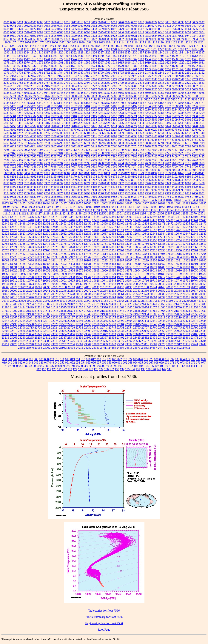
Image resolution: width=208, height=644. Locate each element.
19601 (63, 281)
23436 (153, 338)
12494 (88, 227)
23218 (5, 338)
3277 (94, 86)
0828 (114, 36)
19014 (153, 270)
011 (62, 359)
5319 (121, 116)
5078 (60, 96)
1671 (74, 66)
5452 (7, 126)
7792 (7, 170)
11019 (96, 207)
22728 (71, 327)
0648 (168, 32)
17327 (145, 250)
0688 (7, 36)
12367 (168, 213)
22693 (5, 327)
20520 (47, 294)
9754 (168, 197)
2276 (94, 79)
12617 (145, 230)
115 (198, 366)
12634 (79, 234)
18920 (104, 270)
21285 (5, 304)
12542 (137, 227)
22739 (88, 327)
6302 (74, 133)
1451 (107, 56)
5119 (107, 99)
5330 (195, 116)
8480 (128, 187)
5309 (67, 116)
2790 (67, 83)
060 (115, 363)
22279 (71, 321)
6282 (20, 133)
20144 (153, 287)
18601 (195, 264)
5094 (168, 96)
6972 (74, 146)
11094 (96, 210)
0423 (40, 29)
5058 (141, 93)
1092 (95, 42)
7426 (7, 160)
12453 (63, 224)
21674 (145, 307)
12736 (79, 240)
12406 (203, 217)
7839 (40, 170)
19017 (162, 270)
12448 (22, 224)
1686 (161, 66)
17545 (129, 254)
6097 (188, 126)
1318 (54, 52)
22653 (170, 324)
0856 (40, 39)
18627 (5, 267)
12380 (63, 217)
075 (193, 363)
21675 (153, 307)
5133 (194, 99)
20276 (96, 291)
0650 (181, 32)
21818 (63, 311)
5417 (60, 123)
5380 (74, 120)
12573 (5, 230)
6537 (20, 140)
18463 (112, 264)
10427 (46, 200)
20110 (79, 287)
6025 (121, 126)
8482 (141, 187)
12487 (71, 227)
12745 (121, 240)
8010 (161, 170)
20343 (153, 291)
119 (49, 369)
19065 (14, 274)
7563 (161, 160)
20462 (14, 294)
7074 (134, 146)
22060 (203, 314)
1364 (47, 56)
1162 (137, 46)
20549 (112, 294)
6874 (87, 143)
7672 (128, 166)
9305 (141, 193)
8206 (54, 180)
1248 (100, 49)
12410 (30, 220)
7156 (168, 150)
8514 (20, 190)
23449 (162, 338)
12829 (79, 247)
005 (31, 359)
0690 (20, 36)
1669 (60, 66)
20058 (203, 284)
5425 (114, 123)
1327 (101, 52)
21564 (96, 307)
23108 (153, 334)
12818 (195, 244)
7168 (33, 153)
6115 (33, 130)
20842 (178, 297)
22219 (178, 317)
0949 (168, 39)
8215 (114, 180)
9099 (181, 190)
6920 (7, 146)
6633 (74, 140)
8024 (175, 170)
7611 (161, 163)
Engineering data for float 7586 (104, 623)
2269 (47, 79)
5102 (7, 99)
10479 (14, 203)
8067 (33, 173)
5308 (60, 116)
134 (122, 369)
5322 (141, 116)
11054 (128, 207)
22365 (104, 321)
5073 (27, 96)
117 (39, 369)
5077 (54, 96)
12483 (47, 227)
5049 (87, 93)
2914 (40, 86)
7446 (27, 160)
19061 (203, 270)
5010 (47, 89)
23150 (178, 334)
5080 (74, 96)
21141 (145, 301)
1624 (175, 63)
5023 (127, 89)
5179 (54, 106)
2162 (60, 76)
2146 (161, 73)
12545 (153, 227)
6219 (94, 130)
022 (120, 359)
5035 (7, 93)
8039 (188, 170)
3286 (154, 86)
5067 (195, 93)
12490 (79, 227)
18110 (46, 260)
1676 (101, 66)
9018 (121, 190)
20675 (104, 297)
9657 (81, 197)
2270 (54, 79)
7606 (134, 163)
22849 (55, 331)
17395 (5, 254)
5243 (33, 113)
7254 (13, 156)
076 (198, 363)
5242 (27, 113)
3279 (107, 86)
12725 (22, 240)
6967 (54, 146)
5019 (107, 89)
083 (31, 366)
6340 (201, 133)
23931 (186, 344)
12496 (96, 227)
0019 (114, 22)
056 (94, 363)
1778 (20, 73)
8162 (33, 177)
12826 (55, 247)
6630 (54, 140)
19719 (153, 281)
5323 (148, 116)
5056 (128, 93)
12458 (104, 224)
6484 (188, 136)
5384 (94, 120)
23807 (88, 344)
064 (135, 363)
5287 (175, 113)
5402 (195, 120)
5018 (101, 89)
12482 (38, 227)
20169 (186, 287)
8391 (155, 183)
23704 (203, 341)
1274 (141, 49)
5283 (155, 113)
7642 (40, 166)
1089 (75, 42)
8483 (148, 187)
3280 (114, 86)
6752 (201, 140)
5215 (53, 109)
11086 (48, 210)
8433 (20, 187)
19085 (55, 274)
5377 (60, 120)
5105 (27, 99)
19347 (88, 277)
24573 (137, 348)
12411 (38, 220)
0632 (107, 32)
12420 (104, 220)
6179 (73, 130)
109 (167, 366)
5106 (34, 99)
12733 (63, 240)
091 (73, 366)
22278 (63, 321)
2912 (27, 86)
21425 (129, 304)
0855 (33, 39)
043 (26, 363)
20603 (203, 294)
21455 (161, 304)
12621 (178, 230)
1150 (58, 46)
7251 (195, 153)
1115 (128, 42)
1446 (81, 56)
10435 (79, 200)
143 (169, 369)
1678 (114, 66)
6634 (81, 140)
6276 (181, 130)
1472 (128, 56)
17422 (22, 254)
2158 (40, 76)
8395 (181, 183)
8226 (148, 180)
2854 (7, 86)
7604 (121, 163)
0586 (60, 32)
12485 (63, 227)
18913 (96, 270)
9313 (168, 193)
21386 (104, 304)
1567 (168, 59)
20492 (30, 294)
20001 (129, 284)
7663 (94, 166)
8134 (154, 173)
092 (78, 366)
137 (138, 369)
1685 (155, 66)
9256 (13, 193)
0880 (107, 39)
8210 (81, 180)
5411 (20, 123)
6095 (175, 126)
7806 (13, 170)
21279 (202, 301)
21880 (194, 311)
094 (89, 366)
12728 (38, 240)
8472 (101, 187)
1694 (7, 69)
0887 (134, 39)
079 (10, 366)
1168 (177, 46)
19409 (153, 277)
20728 (145, 297)
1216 (94, 49)
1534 (101, 59)
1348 (7, 56)
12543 (145, 227)
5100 (195, 96)
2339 (128, 79)
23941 (195, 344)
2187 (202, 76)
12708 (145, 237)
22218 (170, 317)
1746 (33, 69)
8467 (87, 187)
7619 (201, 163)
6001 (27, 126)
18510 (137, 264)
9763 (12, 200)
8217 (127, 180)
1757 (107, 69)
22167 (96, 317)
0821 (81, 36)
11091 (72, 210)
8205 (47, 180)
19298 (30, 277)
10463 (186, 200)
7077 (141, 146)
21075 (113, 301)
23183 (186, 334)
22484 (203, 321)
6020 (87, 126)
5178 (47, 106)
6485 (195, 136)
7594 (60, 163)
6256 (168, 130)
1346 (195, 52)
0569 (20, 32)
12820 (5, 247)
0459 (101, 29)
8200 (20, 180)
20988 (72, 301)
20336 (145, 291)
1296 (7, 52)
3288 (168, 86)
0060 (81, 26)
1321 (67, 52)
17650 (186, 254)
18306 (153, 260)
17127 (22, 250)
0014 (87, 22)
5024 (134, 89)
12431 (170, 220)
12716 (186, 237)
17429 (38, 254)
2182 (188, 76)
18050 (162, 257)
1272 (127, 49)
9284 (67, 193)
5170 (195, 103)
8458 (67, 187)
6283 (27, 133)
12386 (112, 217)
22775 (178, 327)
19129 (112, 274)
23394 (112, 338)
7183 (54, 153)
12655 (47, 237)
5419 (74, 123)
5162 (141, 103)
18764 (145, 267)
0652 (195, 32)
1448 (87, 56)
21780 (5, 311)
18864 (71, 270)
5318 (114, 116)
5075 (40, 96)
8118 (100, 173)
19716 (145, 281)
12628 (30, 234)
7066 (114, 146)
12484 (55, 227)
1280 (181, 49)
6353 (20, 136)
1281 (188, 49)
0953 (175, 39)
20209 (14, 291)
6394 (134, 136)
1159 (117, 46)
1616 (128, 63)
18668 (47, 267)
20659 (88, 297)
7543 (87, 160)
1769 (188, 69)
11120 (54, 213)
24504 (120, 348)
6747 (168, 140)
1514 (7, 59)
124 (75, 369)
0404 (175, 26)
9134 (201, 190)
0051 (20, 26)
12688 (88, 237)
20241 (47, 291)
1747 (40, 69)
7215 (141, 153)
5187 (101, 106)
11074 (202, 207)
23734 (22, 344)
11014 (72, 207)
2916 (53, 86)
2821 (195, 83)
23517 (63, 341)
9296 (101, 193)
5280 (134, 113)
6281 (13, 133)
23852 (129, 344)
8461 (74, 187)
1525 (81, 59)
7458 (33, 160)
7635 (27, 166)
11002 (31, 207)
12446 (5, 224)
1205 (80, 49)
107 (157, 366)
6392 (121, 136)
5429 (127, 123)
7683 (148, 166)
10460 (170, 200)
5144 (67, 103)
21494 (22, 307)
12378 (47, 217)
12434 (186, 220)
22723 (47, 327)
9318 (181, 193)
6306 (101, 133)
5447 (175, 123)
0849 (202, 36)
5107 (41, 99)
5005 (13, 89)
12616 (137, 230)
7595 (67, 163)
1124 (187, 42)
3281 (121, 86)
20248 (63, 291)
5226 (121, 109)
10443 (120, 200)
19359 (104, 277)
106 (152, 366)
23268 (14, 338)
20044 (178, 284)
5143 (60, 103)
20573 (145, 294)
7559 (155, 160)
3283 (134, 86)
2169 (107, 76)
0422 (33, 29)
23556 (104, 341)
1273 (134, 49)
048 (52, 363)
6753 (7, 143)
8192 (175, 177)
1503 (155, 56)
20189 (5, 291)
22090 (38, 317)
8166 (60, 177)
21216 (178, 301)
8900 (94, 190)
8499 (195, 187)
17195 (71, 250)
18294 (137, 260)
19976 (96, 284)
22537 (63, 324)
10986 (137, 203)
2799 (121, 83)
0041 (13, 26)
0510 (161, 29)
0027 (141, 22)
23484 (14, 341)
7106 (60, 150)
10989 (162, 203)
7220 (161, 153)
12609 (79, 230)
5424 (107, 123)
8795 (33, 190)
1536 (114, 59)
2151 (195, 73)
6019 (80, 126)
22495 (5, 324)
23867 (153, 344)
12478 (5, 227)
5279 (128, 113)
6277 (188, 130)
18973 (129, 270)
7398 (148, 156)
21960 (104, 314)
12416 (71, 220)
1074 (14, 42)
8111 (94, 173)
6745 (154, 140)
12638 (112, 234)
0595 (101, 32)
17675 (195, 254)
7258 (27, 156)
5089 (134, 96)
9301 (114, 193)
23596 (137, 341)
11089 (56, 210)
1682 (134, 66)
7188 (87, 153)
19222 (203, 274)
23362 (88, 338)
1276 (154, 49)
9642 (40, 197)
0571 (33, 32)
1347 (202, 52)
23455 (178, 338)
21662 (121, 307)
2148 (175, 73)
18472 (121, 264)
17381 (195, 250)
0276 (161, 26)
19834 (5, 284)
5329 (188, 116)
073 (183, 363)
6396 (141, 136)
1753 (81, 69)
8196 (195, 177)
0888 (141, 39)
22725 (63, 327)
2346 (175, 79)
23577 (121, 341)
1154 (84, 46)
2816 (161, 83)
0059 (74, 26)
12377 (38, 217)
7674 (134, 166)
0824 (101, 36)
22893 (88, 331)
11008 (55, 207)
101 (125, 366)
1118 (148, 42)
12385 (104, 217)
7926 (94, 170)
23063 (79, 334)
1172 (203, 46)
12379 (55, 217)
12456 (88, 224)
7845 (47, 170)
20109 (71, 287)
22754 (129, 327)
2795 (94, 83)
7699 (168, 166)
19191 (170, 274)
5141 (47, 103)
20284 (104, 291)
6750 (188, 140)
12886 (153, 247)
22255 (22, 321)
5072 (20, 96)
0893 (155, 39)
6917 (188, 143)
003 (20, 359)
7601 (107, 163)
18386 (47, 264)
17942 (88, 257)
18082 (5, 260)
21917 (63, 314)
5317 (107, 116)
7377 (101, 156)
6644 (141, 140)
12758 (203, 240)
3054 (74, 86)
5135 (7, 103)
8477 (121, 187)
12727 (30, 240)
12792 (186, 244)
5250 (81, 113)
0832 (141, 36)
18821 (5, 270)
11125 (70, 213)
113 (188, 366)
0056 (54, 26)
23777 (55, 344)
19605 (71, 281)
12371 (201, 213)
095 (94, 366)
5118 (100, 99)
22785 (186, 327)
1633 (13, 66)
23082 (121, 334)
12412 (46, 220)
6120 (53, 130)
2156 (27, 76)
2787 (47, 83)
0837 (175, 36)
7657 (74, 166)
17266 (96, 250)
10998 (23, 207)
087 (52, 366)
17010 (186, 247)
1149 (51, 46)
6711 (148, 140)
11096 (104, 210)
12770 (38, 244)
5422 (94, 123)
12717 (194, 237)
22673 (186, 324)
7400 (155, 156)
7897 (81, 170)
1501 (141, 56)
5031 (181, 89)
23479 (203, 338)
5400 (181, 120)
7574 (202, 160)
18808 (186, 267)
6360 (67, 136)
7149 (121, 150)
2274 (81, 79)
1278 (168, 49)
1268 (107, 49)
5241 (20, 113)
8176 (107, 177)
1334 (121, 52)
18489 (129, 264)
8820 (47, 190)
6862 (67, 143)
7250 (188, 153)
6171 (60, 130)
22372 (112, 321)
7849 (54, 170)
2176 (155, 76)
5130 (174, 99)
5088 (128, 96)
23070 (96, 334)
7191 (107, 153)
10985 (129, 203)
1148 (44, 46)
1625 (181, 63)
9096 (175, 190)
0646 (161, 32)
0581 (40, 32)
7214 (134, 153)
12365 (152, 213)
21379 (96, 304)
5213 (40, 109)
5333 (13, 120)
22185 (120, 317)
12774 (55, 244)
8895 (67, 190)
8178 (114, 177)
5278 (121, 113)
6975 (81, 146)
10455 (145, 200)
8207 (60, 180)
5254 (101, 113)
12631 (55, 234)
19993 (112, 284)
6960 (40, 146)
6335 (168, 133)
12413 (55, 220)
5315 (94, 116)
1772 (202, 69)
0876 (87, 39)
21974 (129, 314)
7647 (47, 166)
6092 (154, 126)
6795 (60, 143)
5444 (154, 123)
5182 (74, 106)
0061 (87, 26)
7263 (54, 156)
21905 (47, 314)
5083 (94, 96)
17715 (5, 257)
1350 (20, 56)
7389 (134, 156)
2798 (114, 83)
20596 (186, 294)
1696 (20, 69)
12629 (38, 234)
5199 (181, 106)
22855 (63, 331)
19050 (195, 270)
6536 (13, 140)
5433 (134, 123)
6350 (7, 136)
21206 (169, 301)
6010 (54, 126)
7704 (181, 166)
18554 (153, 264)
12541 (129, 227)
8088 (74, 173)
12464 (145, 224)
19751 (186, 281)
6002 (33, 126)
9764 (19, 200)
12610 (88, 230)
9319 (188, 193)
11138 (78, 213)
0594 (94, 32)
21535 (79, 307)
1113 (115, 42)
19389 (129, 277)
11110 (7, 213)
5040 (40, 93)
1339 (155, 52)
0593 (87, 32)
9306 (148, 193)
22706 (22, 327)
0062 (94, 26)
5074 (33, 96)
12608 (71, 230)
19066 (22, 274)
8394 (175, 183)
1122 (174, 42)
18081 (203, 257)
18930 (112, 270)
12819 (203, 244)
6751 (195, 140)
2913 (33, 86)
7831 (27, 170)
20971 (63, 301)
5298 (195, 113)
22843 (47, 331)
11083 (23, 210)
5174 (20, 106)
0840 (188, 36)
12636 (96, 234)
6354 (27, 136)
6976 (87, 146)
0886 (128, 39)
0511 (168, 29)
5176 (33, 106)
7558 (148, 160)
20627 (47, 297)
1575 (20, 63)
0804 (47, 36)
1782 (47, 73)
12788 (162, 244)
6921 (13, 146)
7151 (134, 150)
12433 (178, 220)
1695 (13, 69)
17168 (47, 250)
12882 (121, 247)
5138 (27, 103)
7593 (54, 163)
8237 (161, 180)
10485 (22, 203)
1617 (134, 63)
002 (15, 359)
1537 (121, 59)
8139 (168, 173)
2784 (27, 83)
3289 (175, 86)
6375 (87, 136)
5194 (148, 106)
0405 (181, 26)
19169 (145, 274)
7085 (195, 146)
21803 (22, 311)
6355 (33, 136)
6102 (13, 130)
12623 (194, 230)
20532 (79, 294)
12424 (129, 220)
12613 (112, 230)
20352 (162, 291)
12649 (203, 234)
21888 (5, 314)
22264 (38, 321)
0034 (188, 22)
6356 (40, 136)
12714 (178, 237)
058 (104, 363)
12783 (121, 244)
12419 (96, 220)
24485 (112, 348)
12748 (137, 240)
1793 (114, 73)
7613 (175, 163)
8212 (94, 180)
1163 (144, 46)
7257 (20, 156)
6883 (121, 143)
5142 (54, 103)
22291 (79, 321)
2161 (54, 76)
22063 (5, 317)
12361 (119, 213)
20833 (170, 297)
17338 (162, 250)
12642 (145, 234)
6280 (7, 133)
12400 (170, 217)
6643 (134, 140)
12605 (47, 230)
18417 (79, 264)
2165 (81, 76)
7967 (114, 170)
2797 (107, 83)
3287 (161, 86)
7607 (141, 163)
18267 (120, 260)
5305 (40, 116)
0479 (121, 29)
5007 (27, 89)
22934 (121, 331)
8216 (121, 180)
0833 (148, 36)
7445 (20, 160)
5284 (161, 113)
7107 (67, 150)
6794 (54, 143)
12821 (14, 247)
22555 (88, 324)
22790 (195, 327)
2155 (20, 76)
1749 (54, 69)
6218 (87, 130)
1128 (11, 46)
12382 (79, 217)
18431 (88, 264)
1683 (141, 66)
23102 (145, 334)
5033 (195, 89)
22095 (47, 317)
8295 (40, 183)
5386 (107, 120)
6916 (181, 143)
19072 (38, 274)
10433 (63, 200)
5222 (94, 109)
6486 (202, 136)
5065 (181, 93)
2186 (195, 76)
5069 (7, 96)
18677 (55, 267)
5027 (154, 89)
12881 (112, 247)
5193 (141, 106)
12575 (14, 230)
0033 (181, 22)
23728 (14, 344)
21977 (137, 314)
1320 (60, 52)
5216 (60, 109)
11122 (62, 213)
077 (204, 363)
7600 (101, 163)
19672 (121, 281)
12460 (121, 224)
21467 (178, 304)
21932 (71, 314)
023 (125, 359)
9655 (74, 197)
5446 (168, 123)
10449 (137, 200)
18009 (112, 257)
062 (125, 363)
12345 (86, 213)
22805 (5, 331)
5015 (80, 89)
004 (26, 359)
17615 (178, 254)
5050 (94, 93)
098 (110, 366)
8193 (181, 177)
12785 (137, 244)
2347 (181, 79)
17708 (203, 254)
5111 (61, 99)
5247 (60, 113)
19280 (14, 277)
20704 (129, 297)
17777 (30, 257)
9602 (201, 193)
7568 (181, 160)
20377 (195, 291)
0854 (27, 39)
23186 (195, 334)
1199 (40, 49)
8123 (114, 173)
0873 (67, 39)
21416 (120, 304)
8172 (81, 177)
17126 (14, 250)
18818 (195, 267)
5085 (107, 96)
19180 (161, 274)
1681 (128, 66)
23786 (71, 344)
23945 (22, 348)
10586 (88, 203)
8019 (168, 170)
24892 (178, 348)
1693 (202, 66)
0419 (13, 29)
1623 (168, 63)
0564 (188, 29)
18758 (129, 267)
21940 (88, 314)
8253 (195, 180)
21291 (22, 304)
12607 (63, 230)
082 (26, 366)
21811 (46, 311)
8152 (20, 177)
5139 (33, 103)
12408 (14, 220)
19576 (30, 281)
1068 (8, 42)
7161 (201, 150)
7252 (201, 153)
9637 (33, 197)
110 (172, 366)
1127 (5, 46)
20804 (153, 297)
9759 (195, 197)
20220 (22, 291)
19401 (145, 277)
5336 (27, 120)
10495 (55, 203)
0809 (67, 36)
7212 (121, 153)
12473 (178, 224)
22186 (129, 317)
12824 (38, 247)
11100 (137, 210)
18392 (63, 264)
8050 (202, 170)
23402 (121, 338)
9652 (67, 197)
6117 (40, 130)
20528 (71, 294)
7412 (181, 156)
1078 (41, 42)
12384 (96, 217)
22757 (145, 327)
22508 (30, 324)
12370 (193, 213)
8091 (81, 173)
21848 (137, 311)
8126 (127, 173)
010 (57, 359)
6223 (114, 130)
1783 (54, 73)
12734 (71, 240)
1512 (195, 56)
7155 (161, 150)
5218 (74, 109)
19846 (22, 284)
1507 (168, 56)
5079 (67, 96)
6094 (168, 126)
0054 (40, 26)
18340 (203, 260)
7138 (94, 150)
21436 (145, 304)
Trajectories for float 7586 (104, 611)
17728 (14, 257)
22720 (38, 327)
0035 (195, 22)
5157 (107, 103)
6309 (121, 133)
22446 (162, 321)
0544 (175, 29)
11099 (129, 210)
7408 (175, 156)
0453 (60, 29)
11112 (22, 213)
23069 (88, 334)
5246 (54, 113)
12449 (30, 224)
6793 (47, 143)
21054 (104, 301)
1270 (114, 49)
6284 (33, 133)
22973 (186, 331)
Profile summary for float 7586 (104, 617)
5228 (134, 109)
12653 (30, 237)
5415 (47, 123)
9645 (47, 197)
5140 (40, 103)
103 (136, 366)
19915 (63, 284)
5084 (101, 96)
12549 (162, 227)
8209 (74, 180)
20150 (170, 287)
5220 (80, 109)
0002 (13, 22)
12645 (170, 234)
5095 (175, 96)
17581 (153, 254)
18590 (178, 264)
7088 (7, 150)
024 (130, 359)
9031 (134, 190)
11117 (38, 213)
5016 (87, 89)
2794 (87, 83)
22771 (170, 327)
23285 (30, 338)
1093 (102, 42)
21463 (170, 304)
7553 (128, 160)
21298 (38, 304)
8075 (40, 173)
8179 (121, 177)
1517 (27, 59)
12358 (102, 213)
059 (109, 363)
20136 (129, 287)
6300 (60, 133)
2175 (148, 76)
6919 (202, 143)
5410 (13, 123)
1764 (155, 69)
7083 (181, 146)
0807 (60, 36)
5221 (87, 109)
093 (84, 366)
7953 (101, 170)
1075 (21, 42)
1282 (195, 49)
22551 (71, 324)
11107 (193, 210)
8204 (40, 180)
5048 (81, 93)
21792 (14, 311)
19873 (30, 284)
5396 (155, 120)
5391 (134, 120)
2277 (101, 79)
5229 (141, 109)
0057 (60, 26)
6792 (40, 143)
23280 (22, 338)
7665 (101, 166)
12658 (71, 237)
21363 (79, 304)
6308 (114, 133)
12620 (170, 230)
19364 (112, 277)
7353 (94, 156)
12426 (137, 220)
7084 (188, 146)
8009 (155, 170)
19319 (55, 277)
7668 (114, 166)
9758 (188, 197)
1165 (157, 46)
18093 (14, 260)
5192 (134, 106)
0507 (141, 29)
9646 (54, 197)
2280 (121, 79)
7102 (54, 150)
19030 (178, 270)
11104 (169, 210)
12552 (186, 227)
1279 (174, 49)
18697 (71, 267)
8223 (141, 180)
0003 (20, 22)
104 (141, 366)
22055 (195, 314)
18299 (145, 260)
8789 (27, 190)
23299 (38, 338)
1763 (148, 69)
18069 (195, 257)
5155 (94, 103)
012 (67, 359)
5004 (7, 89)
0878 (101, 39)
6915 (175, 143)
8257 (7, 183)
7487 (47, 160)
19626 (96, 281)
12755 (186, 240)
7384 (128, 156)
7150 (127, 150)
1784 (60, 73)
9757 (181, 197)
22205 (145, 317)
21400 (112, 304)
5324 (154, 116)
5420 (80, 123)
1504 (161, 56)
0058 (67, 26)
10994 (195, 203)
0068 (134, 26)
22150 (79, 317)
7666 (107, 166)
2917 (60, 86)
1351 (27, 56)
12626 (14, 234)
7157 (175, 150)
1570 (188, 59)
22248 (14, 321)
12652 (22, 237)
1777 (13, 73)
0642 (134, 32)
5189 (114, 106)
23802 (79, 344)
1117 (141, 42)
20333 (137, 291)
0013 (80, 22)
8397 (188, 183)
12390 (129, 217)
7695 (155, 166)
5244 (40, 113)
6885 (134, 143)
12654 (38, 237)
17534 (121, 254)
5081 (81, 96)
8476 (114, 187)
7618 (195, 163)
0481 (128, 29)
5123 (134, 99)
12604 (38, 230)
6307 (107, 133)
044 (31, 363)
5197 (168, 106)
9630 (7, 197)
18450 (96, 264)
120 (54, 369)
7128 (87, 150)
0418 (7, 29)
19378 (121, 277)
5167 (175, 103)
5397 (161, 120)
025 (135, 359)
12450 (38, 224)
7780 (195, 166)
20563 (129, 294)
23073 (112, 334)
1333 (114, 52)
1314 (27, 52)
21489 (14, 307)
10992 (186, 203)
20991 (80, 301)
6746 (161, 140)
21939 (79, 314)
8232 (154, 180)
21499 (30, 307)
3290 (181, 86)
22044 (186, 314)
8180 (128, 177)
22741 (96, 327)
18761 (137, 267)
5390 (128, 120)
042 (20, 363)
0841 (195, 36)
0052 (27, 26)
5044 (54, 93)
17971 (96, 257)
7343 (67, 156)
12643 (153, 234)
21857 (145, 311)
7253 (7, 156)
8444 (40, 187)
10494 (47, 203)
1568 (175, 59)
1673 (87, 66)
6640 (114, 140)
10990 (170, 203)
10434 (71, 200)
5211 (27, 109)
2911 (20, 86)
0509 (155, 29)
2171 (121, 76)
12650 (5, 237)
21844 (120, 311)
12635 (88, 234)
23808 (96, 344)
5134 (201, 99)
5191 (128, 106)
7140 (107, 150)
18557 (162, 264)
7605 (128, 163)
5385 (101, 120)
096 (99, 366)
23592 (129, 341)
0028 (148, 22)
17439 (55, 254)
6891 (161, 143)
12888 (162, 247)
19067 (30, 274)
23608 (162, 341)
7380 (114, 156)
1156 (97, 46)
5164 (155, 103)
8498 (188, 187)
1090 (82, 42)
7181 (40, 153)
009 (52, 359)
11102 (153, 210)
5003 (201, 86)
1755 (94, 69)
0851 (7, 39)
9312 (161, 193)
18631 (14, 267)
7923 (87, 170)
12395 (145, 217)
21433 (137, 304)
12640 (129, 234)
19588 (47, 281)
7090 (20, 150)
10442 (112, 200)
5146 (81, 103)
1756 (101, 69)
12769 (30, 244)
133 (117, 369)
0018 (107, 22)
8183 (141, 177)
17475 (79, 254)
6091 (148, 126)
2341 (141, 79)
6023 (107, 126)
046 (41, 363)
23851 (121, 344)
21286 (14, 304)
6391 (114, 136)
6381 (94, 136)
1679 (121, 66)
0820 (74, 36)
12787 (153, 244)
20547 (104, 294)
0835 (161, 36)
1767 (175, 69)
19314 (47, 277)
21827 (79, 311)
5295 (188, 113)
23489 (22, 341)
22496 (14, 324)
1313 (20, 52)
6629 (47, 140)
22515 (38, 324)
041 (15, 363)
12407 (5, 220)
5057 (134, 93)
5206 (195, 106)
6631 (60, 140)
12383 (88, 217)
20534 (88, 294)
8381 (114, 183)
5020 (114, 89)
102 (131, 366)
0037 (201, 22)
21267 (194, 301)
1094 (109, 42)
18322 (186, 260)
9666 (107, 197)
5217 (67, 109)
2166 (87, 76)
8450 (54, 187)
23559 (112, 341)
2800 (128, 83)
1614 (114, 63)
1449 (94, 56)
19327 (63, 277)
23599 (153, 341)
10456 (153, 200)
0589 (67, 32)
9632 (20, 197)
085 (42, 366)
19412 (162, 277)
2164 (74, 76)
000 (5, 359)
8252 (188, 180)
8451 (60, 187)
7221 (168, 153)
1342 (175, 52)
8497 (181, 187)
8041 (195, 170)
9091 (148, 190)
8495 (175, 187)
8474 (107, 187)
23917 (178, 344)
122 (65, 369)
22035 (178, 314)
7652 (67, 166)
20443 (5, 294)
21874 (178, 311)
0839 (181, 36)
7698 (161, 166)
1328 (107, 52)
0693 (40, 36)
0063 (101, 26)
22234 (194, 317)
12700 (112, 237)
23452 (170, 338)
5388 (114, 120)
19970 (88, 284)
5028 (161, 89)
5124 (141, 99)
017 (93, 359)
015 (83, 359)
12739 (88, 240)
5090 (141, 96)
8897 (74, 190)
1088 (68, 42)
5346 (47, 120)
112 (182, 366)
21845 (129, 311)
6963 (47, 146)
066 (146, 363)
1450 (101, 56)
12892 (178, 247)
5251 (87, 113)
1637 (33, 66)
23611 (178, 341)
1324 (87, 52)
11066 (185, 207)
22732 (79, 327)
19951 (71, 284)
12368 (176, 213)
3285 (148, 86)
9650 (60, 197)
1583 (74, 63)
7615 (188, 163)
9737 (134, 197)
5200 (188, 106)
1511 (188, 56)
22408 (129, 321)
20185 (203, 287)
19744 (170, 281)
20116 (88, 287)
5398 (168, 120)
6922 (20, 146)
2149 (181, 73)
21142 (153, 301)
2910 (13, 86)
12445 (203, 220)
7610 (155, 163)
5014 (74, 89)
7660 (81, 166)
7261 (40, 156)
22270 (47, 321)
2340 (134, 79)
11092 (80, 210)
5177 (40, 106)
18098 (30, 260)
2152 (202, 73)
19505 (5, 281)
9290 (74, 193)
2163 (67, 76)
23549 (96, 341)
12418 (87, 220)
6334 (161, 133)
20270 (79, 291)
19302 (38, 277)
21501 (38, 307)
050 (62, 363)
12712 (170, 237)
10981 (96, 203)
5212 (33, 109)
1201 (53, 49)
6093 (161, 126)
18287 (129, 260)
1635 (27, 66)
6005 (40, 126)
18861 (55, 270)
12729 (47, 240)
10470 (202, 200)
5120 (114, 99)
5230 (148, 109)
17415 (14, 254)
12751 (162, 240)
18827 (22, 270)
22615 (137, 324)
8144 (188, 173)
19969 (79, 284)
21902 (38, 314)
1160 (124, 46)
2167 (94, 76)
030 (161, 359)
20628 (55, 297)
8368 (67, 183)
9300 (107, 193)
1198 (33, 49)
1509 (175, 56)
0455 (74, 29)
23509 (47, 341)
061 (120, 363)
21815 (55, 311)
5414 (40, 123)
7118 (80, 150)
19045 (186, 270)
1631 (202, 63)
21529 (71, 307)
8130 (148, 173)
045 (36, 363)
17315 (137, 250)
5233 (168, 109)
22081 (30, 317)
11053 (120, 207)
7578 (13, 163)
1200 (47, 49)
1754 (87, 69)
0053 (33, 26)
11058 (153, 207)
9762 (5, 200)
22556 (96, 324)
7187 (81, 153)
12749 (145, 240)
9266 (47, 193)
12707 (137, 237)
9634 (27, 197)
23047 (38, 334)
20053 (186, 284)
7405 (168, 156)
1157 (104, 46)
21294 (30, 304)
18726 (96, 267)
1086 (55, 42)
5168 (181, 103)
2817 (168, 83)
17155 (38, 250)
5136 (13, 103)
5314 (87, 116)
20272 (88, 291)
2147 (168, 73)
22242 (203, 317)
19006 (145, 270)
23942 (203, 344)
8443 (33, 187)
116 (203, 366)
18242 (112, 260)
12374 (22, 217)
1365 (54, 56)
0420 (20, 29)
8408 (7, 187)
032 (172, 359)
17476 (88, 254)
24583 (145, 348)
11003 (39, 207)
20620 (30, 297)
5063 (168, 93)
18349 (5, 264)
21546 (88, 307)
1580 (54, 63)
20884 (195, 297)
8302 (47, 183)
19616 (88, 281)
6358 (54, 136)
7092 (27, 150)
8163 (40, 177)
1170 (190, 46)
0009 (54, 22)
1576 (27, 63)
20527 (63, 294)
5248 (67, 113)
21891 (22, 314)
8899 (87, 190)
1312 (13, 52)
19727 (162, 281)
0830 (128, 36)
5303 (27, 116)
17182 (63, 250)
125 (80, 369)
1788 (87, 73)
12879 (96, 247)
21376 (87, 304)
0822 (87, 36)
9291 (81, 193)
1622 (161, 63)
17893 (55, 257)
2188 (7, 79)
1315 (33, 52)
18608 (203, 264)
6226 (134, 130)
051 (67, 363)
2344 (161, 79)
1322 (74, 52)
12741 (96, 240)
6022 (101, 126)
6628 (40, 140)
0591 (74, 32)
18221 (96, 260)
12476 (195, 224)
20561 (121, 294)
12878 (88, 247)
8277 (13, 183)
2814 (148, 83)
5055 (121, 93)
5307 (54, 116)
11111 (15, 213)
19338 (71, 277)
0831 (134, 36)
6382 (101, 136)
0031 (168, 22)
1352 (33, 56)
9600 (195, 193)
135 (127, 369)
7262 (47, 156)
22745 (112, 327)
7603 (114, 163)
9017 (114, 190)
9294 (94, 193)
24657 (153, 348)
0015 (94, 22)
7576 (7, 163)
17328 (153, 250)
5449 (188, 123)
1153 (77, 46)
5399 (175, 120)
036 (193, 359)
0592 (81, 32)
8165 (54, 177)
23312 (47, 338)
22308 (96, 321)
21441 (153, 304)
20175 (194, 287)
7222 (175, 153)
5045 (60, 93)
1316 (40, 52)
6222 (107, 130)
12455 (79, 224)
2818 (175, 83)
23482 (5, 341)
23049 (47, 334)
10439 (104, 200)
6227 (141, 130)
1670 (67, 66)
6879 (101, 143)
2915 (47, 86)
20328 (121, 291)
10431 (54, 200)
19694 (129, 281)
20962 (47, 301)
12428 (145, 220)
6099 (201, 126)
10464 (194, 200)
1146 (31, 46)
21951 (96, 314)
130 (107, 369)
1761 (134, 69)
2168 (101, 76)
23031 (22, 334)
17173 (55, 250)
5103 (14, 99)
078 (5, 366)
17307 (121, 250)
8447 (47, 187)
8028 (181, 170)
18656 (38, 267)
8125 (121, 173)
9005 (101, 190)
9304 (134, 193)
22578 (112, 324)
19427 (170, 277)
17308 (129, 250)
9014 (107, 190)
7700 (175, 166)
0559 (181, 29)
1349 (13, 56)
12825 (47, 247)
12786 (145, 244)
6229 (154, 130)
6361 (74, 136)
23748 (30, 344)
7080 (161, 146)
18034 (153, 257)
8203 (33, 180)
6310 (128, 133)
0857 (47, 39)
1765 (161, 69)
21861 (153, 311)
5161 (134, 103)
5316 (101, 116)
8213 (101, 180)
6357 (47, 136)
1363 (40, 56)
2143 (141, 73)
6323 (141, 133)
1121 (167, 42)
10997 (15, 207)
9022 (127, 190)
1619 (148, 63)
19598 (55, 281)
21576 (104, 307)
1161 (130, 46)
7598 (87, 163)
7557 (141, 160)
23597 (145, 341)
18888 (88, 270)
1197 (27, 49)
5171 (202, 103)
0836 (168, 36)
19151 (137, 274)
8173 (87, 177)
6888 (148, 143)
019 (104, 359)
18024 (137, 257)
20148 (161, 287)
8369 (74, 183)
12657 (63, 237)
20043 (170, 284)
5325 (161, 116)
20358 (178, 291)
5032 (188, 89)
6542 (27, 140)
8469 (94, 187)
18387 (55, 264)
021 (114, 359)
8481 (134, 187)
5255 (107, 113)
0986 (202, 39)
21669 (137, 307)
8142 (175, 173)
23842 (112, 344)
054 (83, 363)
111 (177, 366)
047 (47, 363)
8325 (54, 183)
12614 (120, 230)
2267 (33, 79)
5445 (161, 123)
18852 (47, 270)
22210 (153, 317)
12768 (22, 244)
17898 (63, 257)
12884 (137, 247)
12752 (170, 240)
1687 (168, 66)
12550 (170, 227)
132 (112, 369)
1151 (64, 46)
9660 (94, 197)
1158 (111, 46)
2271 (60, 79)
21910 (55, 314)
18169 (79, 260)
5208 (7, 109)
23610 (170, 341)
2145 (155, 73)
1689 (181, 66)
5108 (47, 99)
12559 (203, 227)
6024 (114, 126)
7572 (195, 160)
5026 (148, 89)
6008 (47, 126)
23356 (79, 338)
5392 (141, 120)
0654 (202, 32)
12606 (55, 230)
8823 (53, 190)
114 (193, 366)
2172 (128, 76)
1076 (28, 42)
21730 (178, 307)
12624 (203, 230)
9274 (54, 193)
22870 (71, 331)
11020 (104, 207)
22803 (203, 327)
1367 (67, 56)
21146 (161, 301)
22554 (79, 324)
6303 (81, 133)
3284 (141, 86)
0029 (154, 22)
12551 (178, 227)
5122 (127, 99)
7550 (114, 160)
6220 (100, 130)
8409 (13, 187)
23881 (170, 344)
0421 (27, 29)
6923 (27, 146)
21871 (170, 311)
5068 (202, 93)
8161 (27, 177)
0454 (67, 29)
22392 (121, 321)
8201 (27, 180)
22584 (121, 324)
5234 (175, 109)
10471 (5, 203)
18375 (38, 264)
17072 (203, 247)
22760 (153, 327)
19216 (194, 274)
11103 (161, 210)
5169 (188, 103)
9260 (27, 193)
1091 (88, 42)
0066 (121, 26)
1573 (7, 63)
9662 (101, 197)
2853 (202, 83)
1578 (40, 63)
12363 (135, 213)
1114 (122, 42)
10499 (71, 203)
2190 (20, 79)
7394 (141, 156)
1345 (188, 52)
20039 (153, 284)
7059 (107, 146)
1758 (114, 69)
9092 (154, 190)
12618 (153, 230)
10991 (178, 203)
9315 (175, 193)
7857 (67, 170)
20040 (161, 284)
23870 (162, 344)
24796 (170, 348)
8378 (101, 183)
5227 (127, 109)
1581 (60, 63)
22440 (153, 321)
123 (70, 369)
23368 (96, 338)
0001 (7, 22)
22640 (153, 324)
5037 (20, 93)
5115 (87, 99)
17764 (22, 257)
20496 (38, 294)
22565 (104, 324)
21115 (129, 301)
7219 (154, 153)
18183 (87, 260)
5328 (181, 116)
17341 (170, 250)
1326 (94, 52)
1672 (81, 66)
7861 (74, 170)
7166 (20, 153)
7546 (94, 160)
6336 (175, 133)
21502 (47, 307)
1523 (67, 59)
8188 (161, 177)
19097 (71, 274)
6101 (7, 130)
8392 (161, 183)
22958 (153, 331)
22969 (162, 331)
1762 (141, 69)
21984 (145, 314)
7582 (20, 163)
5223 (101, 109)
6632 (67, 140)
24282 (88, 348)
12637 (104, 234)
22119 (63, 317)
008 (47, 359)
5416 (53, 123)
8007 (148, 170)
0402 (168, 26)
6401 (161, 136)
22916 (104, 331)
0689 (13, 36)
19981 (104, 284)
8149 (7, 177)
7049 (94, 146)
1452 (114, 56)
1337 (141, 52)
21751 (186, 307)
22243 (5, 321)
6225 (127, 130)
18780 (162, 267)
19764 (195, 281)
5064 (175, 93)
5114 (80, 99)
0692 (33, 36)
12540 (121, 227)
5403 (202, 120)
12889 (170, 247)
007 (41, 359)
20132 (104, 287)
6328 (148, 133)
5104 (20, 99)
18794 (170, 267)
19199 (178, 274)
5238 (201, 109)
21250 (186, 301)
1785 (67, 73)
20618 (14, 297)
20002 (137, 284)
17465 (63, 254)
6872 (74, 143)
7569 (188, 160)
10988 (153, 203)
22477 (195, 321)
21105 (121, 301)
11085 (40, 210)
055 (88, 363)
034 (182, 359)
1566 (161, 59)
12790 (170, 244)
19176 (153, 274)
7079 (155, 146)
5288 (181, 113)
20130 (96, 287)
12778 (79, 244)
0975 (188, 39)
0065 (114, 26)
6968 (60, 146)
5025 (141, 89)
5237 (195, 109)
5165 (161, 103)
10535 (79, 203)
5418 (67, 123)
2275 (87, 79)
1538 (128, 59)
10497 (63, 203)
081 (21, 366)
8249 (181, 180)
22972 (178, 331)
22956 (145, 331)
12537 (112, 227)
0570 (27, 32)
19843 (14, 284)
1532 (94, 59)
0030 (161, 22)
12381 (71, 217)
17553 (137, 254)
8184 (148, 177)
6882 (114, 143)
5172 (7, 106)
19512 (14, 281)
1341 (168, 52)
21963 (112, 314)
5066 (188, 93)
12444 (194, 220)
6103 (20, 130)
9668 (114, 197)
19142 (129, 274)
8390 (148, 183)
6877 (94, 143)
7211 (114, 153)
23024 (14, 334)
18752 (121, 267)
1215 (87, 49)
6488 (7, 140)
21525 (63, 307)
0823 (94, 36)
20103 (55, 287)
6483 (181, 136)
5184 (87, 106)
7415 (188, 156)
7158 (181, 150)
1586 (94, 63)
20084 (30, 287)
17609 (170, 254)
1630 (195, 63)
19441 (178, 277)
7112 (74, 150)
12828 (71, 247)
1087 (61, 42)
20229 (38, 291)
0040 (7, 26)
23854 (137, 344)
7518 (67, 160)
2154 (13, 76)
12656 (55, 237)
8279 (20, 183)
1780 (33, 73)
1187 (13, 49)
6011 (60, 126)
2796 (101, 83)
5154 (87, 103)
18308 (161, 260)
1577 (33, 63)
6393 (128, 136)
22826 (22, 331)
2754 (202, 79)
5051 (101, 93)
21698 (170, 307)
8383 (128, 183)
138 (143, 369)
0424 (47, 29)
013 (73, 359)
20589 (170, 294)
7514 (60, 160)
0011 (67, 22)
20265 (71, 291)
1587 (101, 63)
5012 (60, 89)
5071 (13, 96)
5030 (175, 89)
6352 (13, 136)
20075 (14, 287)
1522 (60, 59)
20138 (145, 287)
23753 (47, 344)
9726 (127, 197)
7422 (195, 156)
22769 (162, 327)
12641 (137, 234)
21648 (112, 307)
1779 (27, 73)
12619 (161, 230)
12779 (88, 244)
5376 (54, 120)
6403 (168, 136)
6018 (74, 126)
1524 (74, 59)
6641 (121, 140)
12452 (55, 224)
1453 (121, 56)
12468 (153, 224)
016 (88, 359)
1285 (201, 49)
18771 (153, 267)
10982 (104, 203)
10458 (161, 200)
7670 (121, 166)
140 (154, 369)
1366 (60, 56)
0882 (121, 39)
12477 (203, 224)
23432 (145, 338)
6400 (155, 136)
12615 (129, 230)
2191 (27, 79)
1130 (25, 46)
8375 (94, 183)
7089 (13, 150)
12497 (104, 227)
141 (159, 369)
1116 (135, 42)
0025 (134, 22)
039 (5, 363)
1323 (81, 52)
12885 (145, 247)
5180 (60, 106)
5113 (74, 99)
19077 (47, 274)
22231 (186, 317)
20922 (14, 301)
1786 (74, 73)
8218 (134, 180)
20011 (145, 284)
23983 (63, 348)
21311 (55, 304)
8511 (13, 190)
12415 (63, 220)
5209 (13, 109)
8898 (80, 190)
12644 (162, 234)
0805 (54, 36)
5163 (148, 103)
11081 (15, 210)
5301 (13, 116)
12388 (121, 217)
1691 (188, 66)
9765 (25, 200)
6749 (181, 140)
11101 (145, 210)
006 (36, 359)
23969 (55, 348)
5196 (161, 106)
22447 (170, 321)
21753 (195, 307)
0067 (128, 26)
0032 (175, 22)
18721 (88, 267)
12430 (161, 220)
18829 (30, 270)
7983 (128, 170)
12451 (47, 224)
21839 (112, 311)
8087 (67, 173)
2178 (161, 76)
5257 (114, 113)
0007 (47, 22)
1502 (148, 56)
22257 (30, 321)
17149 (30, 250)
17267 (104, 250)
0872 (60, 39)
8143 (181, 173)
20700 (121, 297)
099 (115, 366)
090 (68, 366)
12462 (137, 224)
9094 (161, 190)
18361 (14, 264)
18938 (121, 270)
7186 (74, 153)
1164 (150, 46)
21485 (203, 304)
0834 (155, 36)
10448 (128, 200)
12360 (111, 213)
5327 (175, 116)
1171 (197, 46)
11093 (88, 210)
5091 (148, 96)
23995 (71, 348)
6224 (121, 130)
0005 (33, 22)
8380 (107, 183)
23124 (162, 334)
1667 (47, 66)
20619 (22, 297)
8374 (87, 183)
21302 (47, 304)
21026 (96, 301)
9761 (201, 197)
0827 (107, 36)
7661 (87, 166)
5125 (147, 99)
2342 (148, 79)
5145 (74, 103)
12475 (186, 224)
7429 (13, 160)
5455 (20, 126)
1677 (107, 66)
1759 (121, 69)
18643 (22, 267)
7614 (181, 163)
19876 (47, 284)
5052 (107, 93)
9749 (148, 197)
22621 (145, 324)
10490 (38, 203)
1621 (155, 63)
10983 (112, 203)
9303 (128, 193)
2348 (188, 79)
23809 (104, 344)
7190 (101, 153)
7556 (134, 160)
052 (73, 363)
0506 (134, 29)
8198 (7, 180)
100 (120, 366)
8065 (20, 173)
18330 (194, 260)
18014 (129, 257)
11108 (201, 210)
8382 (121, 183)
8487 (168, 187)
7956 (107, 170)
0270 (154, 26)
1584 (81, 63)
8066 (27, 173)
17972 (104, 257)
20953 (39, 301)
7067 (121, 146)
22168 (104, 317)
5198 (175, 106)
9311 (154, 193)
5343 (33, 120)
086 (47, 366)
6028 (141, 126)
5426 (121, 123)
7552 (121, 160)
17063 (195, 247)
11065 (177, 207)
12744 (112, 240)
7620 (7, 166)
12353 (94, 213)
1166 (163, 46)
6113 (27, 130)
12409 (22, 220)
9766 (32, 200)
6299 (54, 133)
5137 (20, 103)
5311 (80, 116)
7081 (168, 146)
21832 (87, 311)
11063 (169, 207)
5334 (20, 120)
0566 (201, 29)
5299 (202, 113)
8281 (27, 183)
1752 (74, 69)
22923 (112, 331)
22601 (129, 324)
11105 (177, 210)
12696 (104, 237)
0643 (141, 32)
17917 (71, 257)
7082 (175, 146)
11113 (30, 213)
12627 (22, 234)
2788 (54, 83)
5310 (74, 116)
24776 (161, 348)
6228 (147, 130)
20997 (88, 301)
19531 (22, 281)
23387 (104, 338)
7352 (87, 156)
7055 (101, 146)
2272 (67, 79)
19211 (186, 274)
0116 (148, 26)
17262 (88, 250)
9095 (168, 190)
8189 (168, 177)
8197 (202, 177)
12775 (63, 244)
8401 (195, 183)
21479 (194, 304)
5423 (101, 123)
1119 (154, 42)
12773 (47, 244)
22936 (129, 331)
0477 (107, 29)
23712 (5, 344)
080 (16, 366)
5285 (168, 113)
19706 (137, 281)
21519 (55, 307)
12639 (121, 234)
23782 (63, 344)
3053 (67, 86)
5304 (33, 116)
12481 (30, 227)
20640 (71, 297)
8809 (40, 190)
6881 (107, 143)
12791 (178, 244)
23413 (129, 338)
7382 (121, 156)
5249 (74, 113)
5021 (121, 89)
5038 (27, 93)
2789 (60, 83)
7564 (168, 160)
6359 (60, 136)
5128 (167, 99)
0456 (81, 29)
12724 (14, 240)
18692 (63, 267)
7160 (195, 150)
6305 (94, 133)
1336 (134, 52)
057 (99, 363)
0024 (127, 22)
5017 (94, 89)
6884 (128, 143)
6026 (127, 126)
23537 (88, 341)
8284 (33, 183)
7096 (40, 150)
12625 (5, 234)
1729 (27, 69)
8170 (74, 177)
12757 (195, 240)
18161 (71, 260)
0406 (188, 26)
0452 (54, 29)
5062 (161, 93)
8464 (81, 187)
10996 (7, 207)
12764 (5, 244)
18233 (104, 260)
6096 (181, 126)
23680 (194, 341)
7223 (181, 153)
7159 (188, 150)
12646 (178, 234)
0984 (195, 39)
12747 (129, 240)
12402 (186, 217)
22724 (55, 327)
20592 (178, 294)
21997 (170, 314)
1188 (20, 49)
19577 (38, 281)
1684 (148, 66)
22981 (195, 331)
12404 (195, 217)
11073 (193, 207)
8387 (141, 183)
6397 (148, 136)
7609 (148, 163)
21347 (71, 304)
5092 (155, 96)
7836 (33, 170)
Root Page (104, 630)
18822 (14, 270)
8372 (81, 183)
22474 (186, 321)
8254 (201, 180)
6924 (33, 146)
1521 (54, 59)
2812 (134, 83)
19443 (186, 277)
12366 (160, 213)
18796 (178, 267)
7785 (202, 166)
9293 (87, 193)
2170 (114, 76)
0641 (128, 32)
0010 (60, 22)
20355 (170, 291)
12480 (22, 227)
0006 (40, 22)
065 (141, 363)
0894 (161, 39)
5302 (20, 116)
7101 (47, 150)
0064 (107, 26)
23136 (170, 334)
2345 (168, 79)
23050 (55, 334)
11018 (88, 207)
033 (177, 359)
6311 (134, 133)
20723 (137, 297)
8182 (134, 177)
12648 (195, 234)
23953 (38, 348)
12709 (153, 237)
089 (63, 366)
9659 (87, 197)
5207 (202, 106)
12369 (185, 213)
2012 (134, 73)
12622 (186, 230)
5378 (67, 120)
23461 (186, 338)
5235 (181, 109)
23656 (186, 341)
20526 (55, 294)
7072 (128, 146)
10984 (121, 203)
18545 (145, 264)
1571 (195, 59)
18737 (104, 267)
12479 (14, 227)
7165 (13, 153)
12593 (30, 230)
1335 (128, 52)
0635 (114, 32)
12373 (14, 217)
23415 (137, 338)
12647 (186, 234)
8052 (7, 173)
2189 (13, 79)
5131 (181, 99)
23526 (71, 341)
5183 (81, 106)
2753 (195, 79)
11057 (145, 207)
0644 (148, 32)
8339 (60, 183)
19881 (55, 284)
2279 (114, 79)
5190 (121, 106)
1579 (47, 63)
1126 (200, 42)
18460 (104, 264)
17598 (162, 254)
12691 (96, 237)
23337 (63, 338)
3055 (80, 86)
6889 (155, 143)
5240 (13, 113)
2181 (181, 76)
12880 (104, 247)
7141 (114, 150)
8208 (67, 180)
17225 (79, 250)
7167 (27, 153)
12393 (137, 217)
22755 (137, 327)
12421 (112, 220)
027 (146, 359)
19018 (170, 270)
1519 (40, 59)
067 (151, 363)
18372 (30, 264)
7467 (40, 160)
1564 (148, 59)
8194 (188, 177)
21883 (203, 311)
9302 (121, 193)
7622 (13, 166)
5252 (94, 113)
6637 (94, 140)
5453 (13, 126)
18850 (38, 270)
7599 (94, 163)
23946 (30, 348)
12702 (129, 237)
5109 (54, 99)
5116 (94, 99)
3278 (101, 86)
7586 (33, 163)
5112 (67, 99)
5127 (161, 99)
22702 (14, 327)
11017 (80, 207)
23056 (71, 334)
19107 (79, 274)
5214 (47, 109)
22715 (30, 327)
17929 (79, 257)
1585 (87, 63)
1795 (121, 73)
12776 (71, 244)
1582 (67, 63)
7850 (60, 170)
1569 (181, 59)
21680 (162, 307)
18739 (112, 267)
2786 (40, 83)
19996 (121, 284)
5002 (195, 86)
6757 (33, 143)
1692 (195, 66)
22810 (14, 331)
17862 (47, 257)
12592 (22, 230)
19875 (38, 284)
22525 (55, 324)
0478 (114, 29)
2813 (141, 83)
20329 (129, 291)
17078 (5, 250)
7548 (107, 160)
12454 (71, 224)
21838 (104, 311)
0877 (94, 39)
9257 (20, 193)
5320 (127, 116)
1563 (141, 59)
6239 (161, 130)
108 (162, 366)
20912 (203, 297)
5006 (20, 89)
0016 (101, 22)
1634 (20, 66)
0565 (195, 29)
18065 (186, 257)
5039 (33, 93)
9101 (188, 190)
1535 (107, 59)
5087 (121, 96)
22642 (162, 324)
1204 (73, 49)
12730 (55, 240)
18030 (145, 257)
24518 (129, 348)
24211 (79, 348)
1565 (155, 59)
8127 (134, 173)
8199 (13, 180)
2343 (155, 79)
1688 (175, 66)
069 (162, 363)
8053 (13, 173)
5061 (155, 93)
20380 (203, 291)
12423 (120, 220)
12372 (5, 217)
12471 (162, 224)
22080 (22, 317)
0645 (155, 32)
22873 (79, 331)
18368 (22, 264)
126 (86, 369)
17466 (71, 254)
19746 (178, 281)
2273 (74, 79)
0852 (13, 39)
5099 (188, 96)
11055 (137, 207)
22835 (38, 331)
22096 (55, 317)
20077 (22, 287)
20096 (47, 287)
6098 (195, 126)
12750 (153, 240)
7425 (202, 156)
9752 (161, 197)
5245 (47, 113)
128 (96, 369)
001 (10, 359)
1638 (40, 66)
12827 (63, 247)
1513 (201, 56)
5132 (188, 99)
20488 (22, 294)
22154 (87, 317)
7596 (74, 163)
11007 (47, 207)
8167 (67, 177)
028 (151, 359)
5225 (114, 109)
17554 (145, 254)
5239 (7, 113)
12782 (112, 244)
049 (57, 363)
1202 (60, 49)
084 (36, 366)
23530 (79, 341)
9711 (121, 197)
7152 (141, 150)
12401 (178, 217)
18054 (170, 257)
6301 (67, 133)
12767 (14, 244)
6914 (168, 143)
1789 (94, 73)
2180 (175, 76)
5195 (155, 106)
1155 (91, 46)
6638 (101, 140)
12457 (96, 224)
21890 (14, 314)
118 (44, 369)
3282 (127, 86)
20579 (153, 294)
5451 (201, 123)
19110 (88, 274)
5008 (33, 89)
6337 (181, 133)
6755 (20, 143)
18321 (178, 260)
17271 (112, 250)
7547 (101, 160)
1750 (60, 69)
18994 (137, 270)
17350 (178, 250)
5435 (148, 123)
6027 (134, 126)
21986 (153, 314)
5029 (168, 89)
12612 (104, 230)
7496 (54, 160)
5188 (107, 106)
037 (198, 359)
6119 (47, 130)
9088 (141, 190)
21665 (129, 307)
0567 (7, 32)
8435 (27, 187)
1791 (107, 73)
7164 (7, 153)
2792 (81, 83)
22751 (121, 327)
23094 (129, 334)
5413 (33, 123)
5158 (114, 103)
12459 (112, 224)
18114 (55, 260)
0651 (188, 32)
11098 (121, 210)
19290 (22, 277)
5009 (40, 89)
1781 (40, 73)
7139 (101, 150)
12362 (127, 213)
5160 (128, 103)
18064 (178, 257)
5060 (148, 93)
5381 (81, 120)
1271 (121, 49)
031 (167, 359)
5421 (87, 123)
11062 (161, 207)
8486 (161, 187)
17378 (186, 250)
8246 (175, 180)
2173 (134, 76)
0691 (27, 36)
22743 (104, 327)
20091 (38, 287)
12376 (30, 217)
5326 (168, 116)
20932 (30, 301)
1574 (13, 63)
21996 (162, 314)
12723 (5, 240)
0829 (121, 36)
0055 (47, 26)
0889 (148, 39)
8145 (195, 173)
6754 (13, 143)
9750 (154, 197)
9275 (60, 193)
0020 (121, 22)
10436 (87, 200)
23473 (195, 338)
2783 (20, 83)
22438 (145, 321)
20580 (162, 294)
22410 (137, 321)
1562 (134, 59)
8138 (161, 173)
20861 (186, 297)
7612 (168, 163)
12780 (96, 244)
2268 (40, 79)
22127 (71, 317)
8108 (87, 173)
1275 (147, 49)
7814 (20, 170)
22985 (203, 331)
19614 (79, 281)
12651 (14, 237)
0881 (114, 39)
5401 (188, 120)
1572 (202, 59)
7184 (60, 153)
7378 (107, 156)
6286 (47, 133)
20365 (186, 291)
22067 (14, 317)
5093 (161, 96)
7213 (127, 153)
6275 (174, 130)
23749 (38, 344)
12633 (71, 234)
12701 (121, 237)
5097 (181, 96)
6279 (201, 130)
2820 (188, 83)
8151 (13, 177)
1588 (107, 63)
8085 (60, 173)
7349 (81, 156)
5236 (188, 109)
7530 (74, 160)
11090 (64, 210)
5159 (121, 103)
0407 (195, 26)
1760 (128, 69)
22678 (195, 324)
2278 (107, 79)
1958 (128, 73)
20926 (22, 301)
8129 (141, 173)
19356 (96, 277)
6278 (195, 130)
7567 (175, 160)
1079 (48, 42)
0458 (94, 29)
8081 (47, 173)
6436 (175, 136)
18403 (71, 264)
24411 (104, 348)
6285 (40, 133)
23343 (71, 338)
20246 (55, 291)
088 (57, 366)
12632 (63, 234)
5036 (13, 93)
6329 (154, 133)
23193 (203, 334)
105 (146, 366)
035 (188, 359)
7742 (188, 166)
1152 (71, 46)
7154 (154, 150)
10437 (95, 200)
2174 (141, 76)
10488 (30, 203)
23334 (55, 338)
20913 (6, 301)
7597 (81, 163)
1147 (38, 46)
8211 (87, 180)
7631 (20, 166)
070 (167, 363)
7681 (141, 166)
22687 (203, 324)
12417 (79, 220)
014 (78, 359)
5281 (141, 113)
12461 (129, 224)
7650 (60, 166)
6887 (141, 143)
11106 (185, 210)
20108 (63, 287)
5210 (20, 109)
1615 (121, 63)
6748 (175, 140)
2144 (148, 73)
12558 (195, 227)
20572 (137, 294)
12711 (162, 237)
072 (177, 363)
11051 (112, 207)
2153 (7, 76)
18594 (186, 264)
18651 (30, 267)
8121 (107, 173)
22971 (170, 331)
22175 (112, 317)
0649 (175, 32)
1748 (47, 69)
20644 (79, 297)
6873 (81, 143)
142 (164, 369)
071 (172, 363)
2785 (33, 83)
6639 (107, 140)
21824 (71, 311)
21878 (186, 311)
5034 (201, 89)
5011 (54, 89)
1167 (170, 46)
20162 (178, 287)
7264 (60, 156)
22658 (178, 324)
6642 (128, 140)
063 (130, 363)
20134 (112, 287)
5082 (87, 96)
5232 (161, 109)
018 (99, 359)
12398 (162, 217)
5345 (40, 120)
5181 (67, 106)
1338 (148, 52)
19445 (195, 277)
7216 (148, 153)
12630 (47, 234)
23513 (55, 341)
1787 (81, 73)
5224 (107, 109)
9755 (175, 197)
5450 (195, 123)
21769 (203, 307)
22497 (22, 324)
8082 (54, 173)
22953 (137, 331)
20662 (96, 297)
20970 (55, 301)
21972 (121, 314)
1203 (67, 49)
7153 (148, 150)
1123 (181, 42)
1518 (33, 59)
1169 (183, 46)
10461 (178, 200)
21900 (30, 314)
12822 (22, 247)
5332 (7, 120)
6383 (107, 136)
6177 (67, 130)
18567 (170, 264)
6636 (87, 140)
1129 (18, 46)
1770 (195, 69)
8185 (155, 177)
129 (101, 369)
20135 (120, 287)
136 (133, 369)
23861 (145, 344)
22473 (178, 321)
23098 (137, 334)
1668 (54, 66)
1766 (168, 69)
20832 (162, 297)
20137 (137, 287)
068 (156, 363)
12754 (178, 240)
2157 (33, 76)
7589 (47, 163)
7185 (67, 153)
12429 (153, 220)
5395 (148, 120)
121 (59, 369)
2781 (7, 83)
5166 (168, 103)
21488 (5, 307)
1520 (47, 59)
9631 (13, 197)
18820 (203, 267)
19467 (203, 277)
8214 (107, 180)
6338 (188, 133)
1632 (7, 66)
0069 (141, 26)
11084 (31, 210)
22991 (5, 334)
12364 (144, 213)
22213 (161, 317)
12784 (129, 244)
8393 (168, 183)
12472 (170, 224)
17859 (38, 257)
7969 (121, 170)
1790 (101, 73)
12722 (203, 237)
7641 (33, 166)
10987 (145, 203)
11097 (113, 210)
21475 (186, 304)
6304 (87, 133)
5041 (47, 93)
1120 (161, 42)
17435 (47, 254)
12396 (153, 217)
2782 (13, 83)
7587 (40, 163)
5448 (181, 123)
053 (78, 363)
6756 (27, 143)
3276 (87, 86)
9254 (7, 193)
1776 (7, 73)
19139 (120, 274)
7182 (47, 153)
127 (91, 369)
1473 (134, 56)
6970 (67, 146)
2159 (47, 76)
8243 (168, 180)
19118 (96, 274)
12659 (79, 237)
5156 (101, 103)
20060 (5, 287)
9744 (141, 197)
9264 (33, 193)
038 (203, 359)
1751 (67, 69)
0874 (74, 39)
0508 (148, 29)
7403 (161, 156)
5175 (27, 106)
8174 (94, 177)
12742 (104, 240)
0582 (47, 32)
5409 (7, 123)
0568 (13, 32)
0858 (54, 39)
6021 (94, 126)
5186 (94, 106)
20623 (38, 297)
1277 (161, 49)
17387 (203, 250)
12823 (30, 247)
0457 (87, 29)
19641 (104, 281)
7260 (33, 156)
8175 (101, 177)
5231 (154, 109)
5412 (27, 123)
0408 (201, 26)
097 (104, 366)
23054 (63, 334)
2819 (181, 83)
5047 (74, 93)
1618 (141, 63)
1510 (181, 56)
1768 (181, 69)
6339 (195, 133)
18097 (22, 260)
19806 (203, 281)
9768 (39, 200)
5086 (114, 96)
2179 (168, 76)
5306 (47, 116)
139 (148, 369)
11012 (64, 207)
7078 (148, 146)
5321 (134, 116)
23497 (38, 341)
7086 (202, 146)
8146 (201, 173)
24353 (96, 348)
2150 (188, 73)
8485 (155, 187)
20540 (96, 294)
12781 (104, 244)
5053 (114, 93)
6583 (33, 140)
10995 (203, 203)
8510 (7, 190)
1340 (161, 52)
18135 (63, 260)
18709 (79, 267)
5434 (141, 123)
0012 (74, 22)
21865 (161, 311)
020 (109, 359)
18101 (38, 260)
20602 (195, 294)
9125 (195, 190)
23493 (30, 341)
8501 (202, 187)
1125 (194, 42)
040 (10, 363)
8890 (60, 190)
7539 (81, 160)
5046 (67, 93)
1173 (7, 49)
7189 (94, 153)
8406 (202, 183)
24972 (186, 348)
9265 (40, 193)
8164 (47, 177)
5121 (120, 99)
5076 (47, 96)
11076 (7, 210)
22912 (96, 331)
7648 (54, 166)
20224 (30, 291)
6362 (81, 136)
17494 (96, 254)
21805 (30, 311)
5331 (201, 116)
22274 (55, 321)
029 (156, 359)
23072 (104, 334)
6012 (67, 126)
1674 (94, 66)
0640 (121, 32)
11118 (46, 213)
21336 (63, 304)
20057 (194, 284)
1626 (188, 63)
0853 (20, 39)
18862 (63, 270)
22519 (47, 324)
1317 (47, 52)
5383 (87, 120)
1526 (87, 59)
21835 (96, 311)
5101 (202, 96)
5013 (67, 89)
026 (141, 359)
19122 (104, 274)
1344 (181, 52)
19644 (112, 281)
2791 (74, 83)
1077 (35, 42)
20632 (63, 297)
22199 (137, 317)
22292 (88, 321)
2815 (155, 83)
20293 (112, 291)
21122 (137, 301)
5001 (188, 86)
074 (188, 363)
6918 (195, 143)
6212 (80, 130)
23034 (30, 334)
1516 (20, 59)
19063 (5, 274)
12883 (129, 247)
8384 (134, 183)
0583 (54, 32)
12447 (14, 224)
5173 (13, 106)
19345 (79, 277)
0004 (27, 22)
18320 (170, 260)
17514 (104, 254)
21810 (38, 311)
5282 (148, 113)
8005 (141, 170)
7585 (27, 163)
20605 (5, 297)
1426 (74, 56)
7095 (33, 150)
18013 (121, 257)
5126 (154, 99)
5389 (121, 120)
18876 (79, 270)
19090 (63, 274)
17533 (112, 254)
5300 (7, 116)
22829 (30, 331)
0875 (81, 39)
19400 (137, 277)
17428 (30, 254)
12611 (96, 230)
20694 (112, 297)
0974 (181, 39)
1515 (13, 59)
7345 (74, 156)
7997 (134, 170)
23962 (47, 348)
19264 (5, 277)
